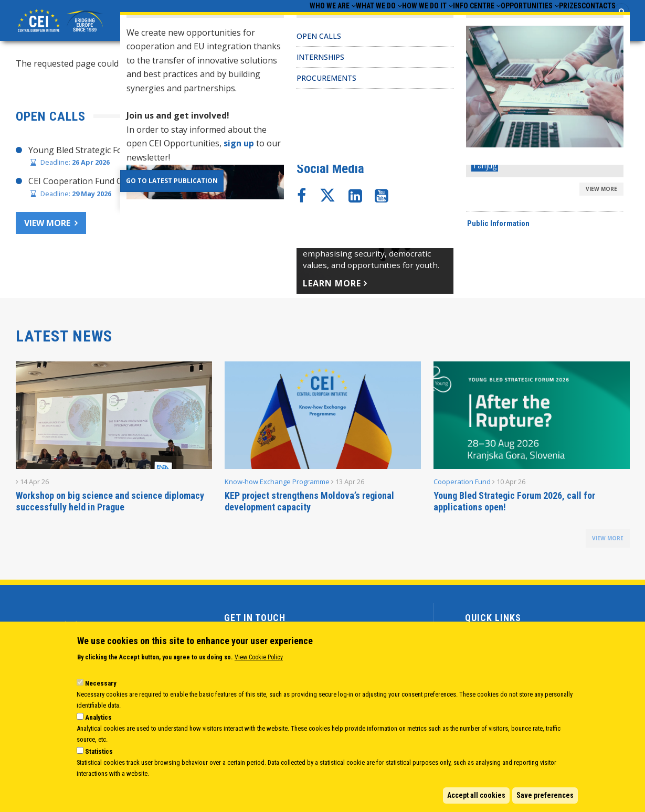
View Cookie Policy (259, 657)
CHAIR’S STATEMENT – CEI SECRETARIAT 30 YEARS (442, 153)
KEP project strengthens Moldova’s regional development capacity (309, 504)
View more (47, 226)
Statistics (99, 751)
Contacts (592, 22)
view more (608, 541)
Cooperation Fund (462, 485)
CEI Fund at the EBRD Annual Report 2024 (424, 213)
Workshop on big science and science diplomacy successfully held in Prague (110, 504)
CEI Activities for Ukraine (390, 233)
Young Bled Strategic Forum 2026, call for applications (134, 153)
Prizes (550, 22)
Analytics (98, 717)
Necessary (101, 683)
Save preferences (545, 795)
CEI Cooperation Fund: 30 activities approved (429, 193)
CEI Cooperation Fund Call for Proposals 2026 (118, 184)
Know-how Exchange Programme (277, 485)
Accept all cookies (476, 795)
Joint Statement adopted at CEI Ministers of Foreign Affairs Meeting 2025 (485, 173)
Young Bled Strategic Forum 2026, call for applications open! (514, 504)
